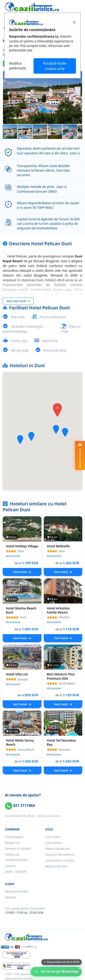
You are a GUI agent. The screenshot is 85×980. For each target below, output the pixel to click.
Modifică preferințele (18, 66)
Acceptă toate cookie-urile (55, 66)
